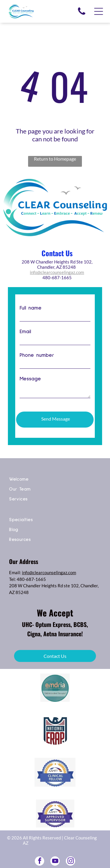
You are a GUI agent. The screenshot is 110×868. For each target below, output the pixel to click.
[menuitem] (55, 481)
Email (25, 332)
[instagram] (71, 862)
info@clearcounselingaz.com (57, 272)
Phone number (37, 355)
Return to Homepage (55, 159)
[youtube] (55, 862)
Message (30, 379)
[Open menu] (99, 11)
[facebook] (39, 862)
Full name (31, 308)
